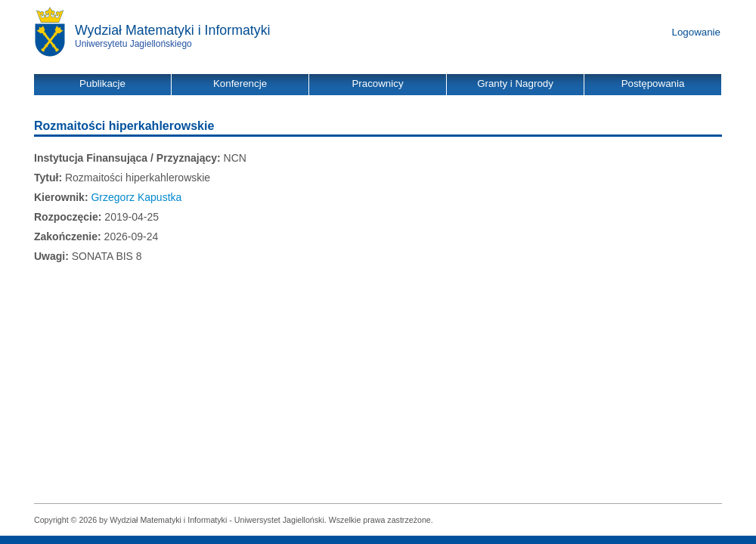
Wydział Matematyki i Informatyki (173, 30)
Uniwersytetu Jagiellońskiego (133, 44)
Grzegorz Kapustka (136, 197)
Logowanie (696, 32)
